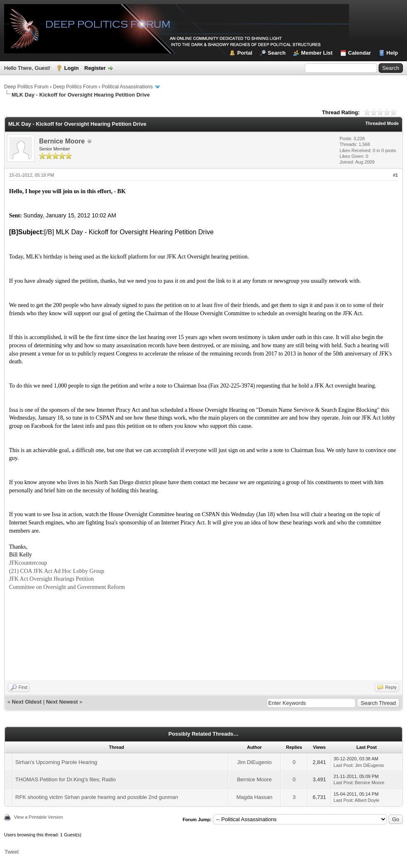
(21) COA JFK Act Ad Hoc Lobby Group (57, 571)
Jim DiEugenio (254, 762)
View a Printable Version (38, 817)
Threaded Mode (382, 123)
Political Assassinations (127, 87)
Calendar (360, 53)
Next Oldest (27, 702)
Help (392, 53)
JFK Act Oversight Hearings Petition (51, 579)
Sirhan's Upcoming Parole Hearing (56, 762)
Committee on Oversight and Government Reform (67, 587)
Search (276, 53)
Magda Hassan (254, 797)
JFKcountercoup (28, 563)
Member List (317, 53)
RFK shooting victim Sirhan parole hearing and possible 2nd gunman (97, 797)
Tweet (12, 852)
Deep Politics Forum (26, 87)
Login (71, 68)
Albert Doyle (367, 800)
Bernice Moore (62, 141)
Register (95, 68)
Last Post (343, 765)
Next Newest (62, 702)
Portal (245, 53)
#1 (395, 175)
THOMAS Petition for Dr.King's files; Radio (66, 779)
